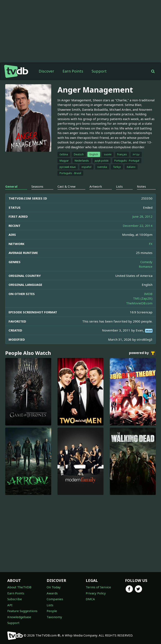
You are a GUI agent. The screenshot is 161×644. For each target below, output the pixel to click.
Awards (52, 593)
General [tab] (11, 186)
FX (151, 244)
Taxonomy (54, 617)
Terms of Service (98, 587)
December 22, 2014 (138, 226)
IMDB (148, 294)
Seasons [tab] (37, 186)
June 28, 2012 (142, 216)
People (52, 611)
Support (99, 71)
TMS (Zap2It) (143, 298)
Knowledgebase (19, 617)
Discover (46, 71)
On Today (54, 587)
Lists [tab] (119, 186)
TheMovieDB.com (139, 303)
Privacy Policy (96, 593)
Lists (50, 605)
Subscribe (15, 599)
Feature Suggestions (22, 611)
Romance (146, 266)
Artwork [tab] (96, 186)
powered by (142, 353)
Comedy (146, 262)
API (10, 605)
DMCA (90, 599)
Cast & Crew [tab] (66, 186)
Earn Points (73, 71)
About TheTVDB (19, 587)
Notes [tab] (141, 186)
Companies (55, 599)
